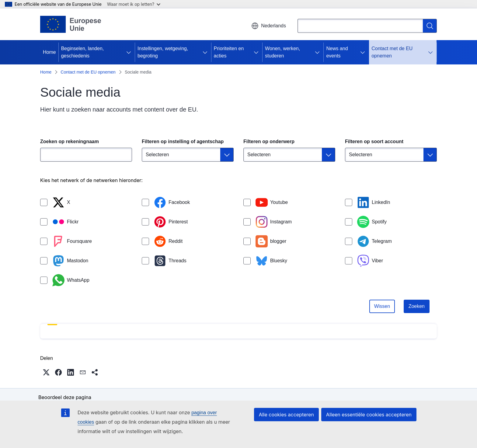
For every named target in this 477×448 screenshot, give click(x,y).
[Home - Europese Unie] (71, 24)
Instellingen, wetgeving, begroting (163, 52)
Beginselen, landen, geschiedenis (83, 52)
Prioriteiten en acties (229, 52)
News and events (337, 52)
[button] (46, 372)
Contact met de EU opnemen (392, 52)
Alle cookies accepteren (286, 415)
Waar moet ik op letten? (134, 4)
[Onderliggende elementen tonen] (130, 52)
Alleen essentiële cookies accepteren (369, 415)
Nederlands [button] (269, 26)
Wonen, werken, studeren (282, 52)
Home (49, 52)
